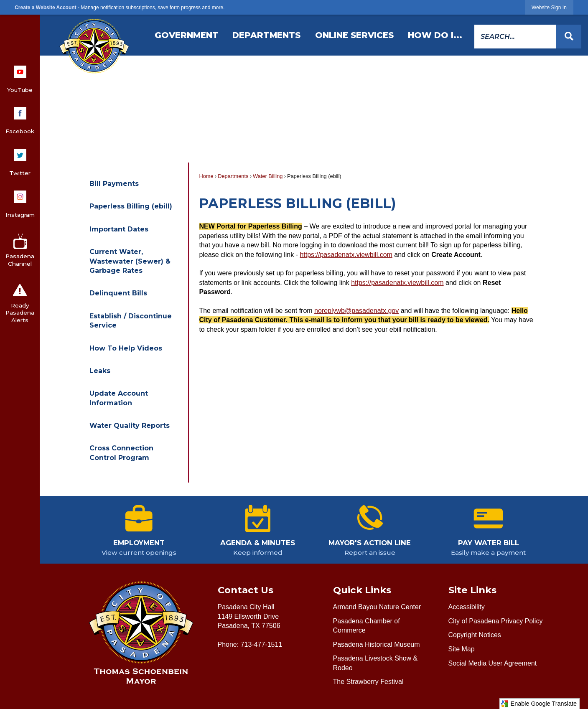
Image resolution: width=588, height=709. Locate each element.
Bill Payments (114, 184)
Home (206, 176)
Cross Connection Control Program (121, 453)
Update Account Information (119, 398)
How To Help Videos (126, 348)
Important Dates (119, 229)
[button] (569, 37)
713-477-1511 (262, 644)
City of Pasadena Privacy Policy (496, 621)
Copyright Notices (475, 635)
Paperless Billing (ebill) (131, 206)
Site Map (462, 649)
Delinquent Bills (118, 293)
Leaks (100, 371)
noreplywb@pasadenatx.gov (356, 311)
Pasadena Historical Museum (377, 644)
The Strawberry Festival (368, 682)
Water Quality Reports (130, 426)
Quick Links (362, 590)
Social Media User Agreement (493, 663)
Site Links (472, 590)
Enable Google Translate (539, 704)
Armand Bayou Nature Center (377, 607)
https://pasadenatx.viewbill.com (346, 255)
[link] (549, 7)
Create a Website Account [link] (45, 8)
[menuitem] (186, 35)
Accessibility (467, 607)
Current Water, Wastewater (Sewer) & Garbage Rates (130, 261)
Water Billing (268, 176)
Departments (233, 176)
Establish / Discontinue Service (131, 321)
